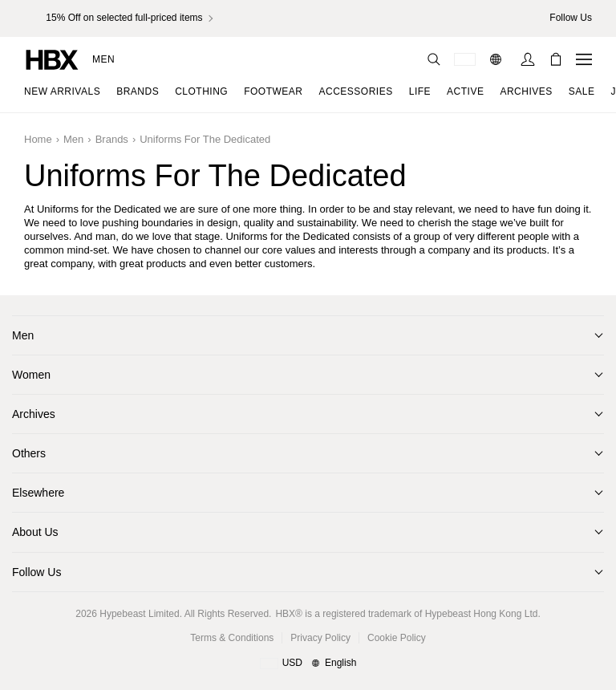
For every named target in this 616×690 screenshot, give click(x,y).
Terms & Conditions (232, 638)
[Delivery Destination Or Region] (465, 59)
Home (38, 139)
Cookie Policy (397, 638)
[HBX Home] (52, 59)
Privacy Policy (320, 638)
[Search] (434, 59)
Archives (34, 414)
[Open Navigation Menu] (584, 59)
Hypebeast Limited (139, 614)
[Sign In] (528, 59)
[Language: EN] (498, 59)
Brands (112, 139)
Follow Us (36, 572)
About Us (35, 532)
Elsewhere (38, 493)
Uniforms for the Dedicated (205, 139)
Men (103, 59)
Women (31, 375)
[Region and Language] (308, 664)
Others (29, 453)
